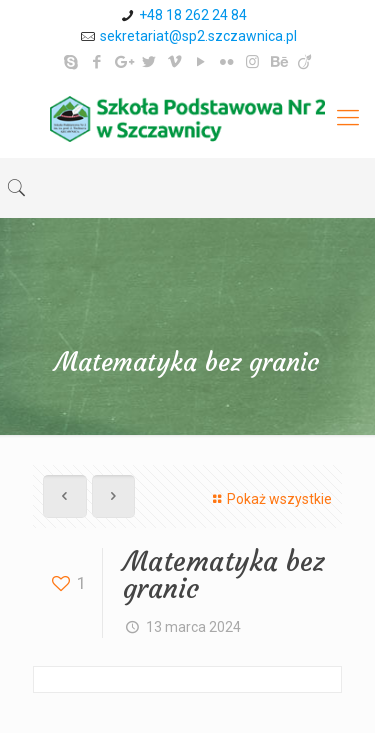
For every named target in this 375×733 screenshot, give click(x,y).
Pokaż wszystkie (269, 499)
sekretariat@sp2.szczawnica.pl (198, 36)
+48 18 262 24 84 (193, 15)
